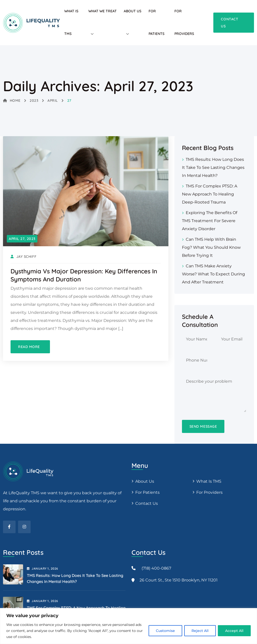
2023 (34, 101)
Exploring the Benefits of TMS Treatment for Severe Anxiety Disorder (210, 221)
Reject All (200, 631)
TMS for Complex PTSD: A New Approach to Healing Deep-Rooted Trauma (210, 194)
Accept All (234, 631)
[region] (128, 626)
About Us (133, 11)
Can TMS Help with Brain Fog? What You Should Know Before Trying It (211, 247)
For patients (147, 492)
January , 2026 (43, 568)
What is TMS (209, 481)
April (53, 101)
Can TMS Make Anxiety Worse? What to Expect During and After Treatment (213, 274)
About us (145, 481)
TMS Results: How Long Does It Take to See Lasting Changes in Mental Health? (213, 167)
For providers (209, 492)
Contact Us (147, 503)
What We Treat (103, 11)
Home (12, 101)
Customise (165, 631)
